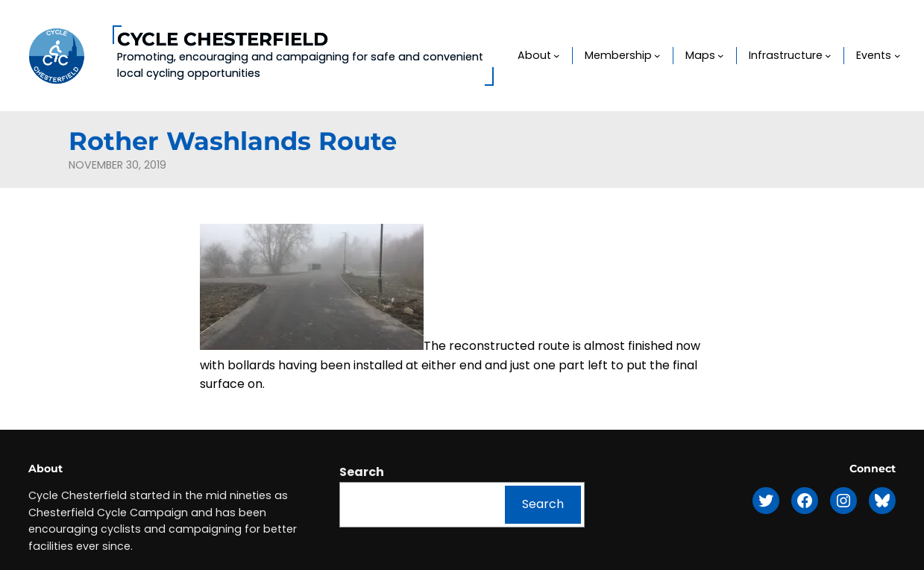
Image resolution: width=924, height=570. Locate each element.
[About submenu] (557, 56)
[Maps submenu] (721, 56)
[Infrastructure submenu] (828, 56)
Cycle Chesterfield (223, 39)
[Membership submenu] (657, 56)
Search (362, 472)
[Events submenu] (898, 56)
